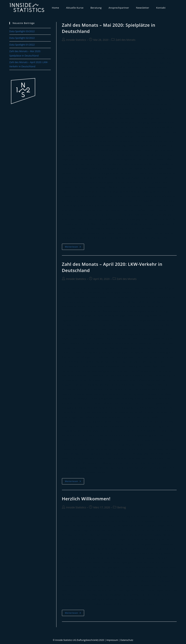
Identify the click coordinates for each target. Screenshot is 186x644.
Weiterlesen (75, 247)
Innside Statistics (76, 40)
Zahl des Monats (125, 40)
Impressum (112, 640)
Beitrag (122, 507)
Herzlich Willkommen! (86, 499)
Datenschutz (127, 640)
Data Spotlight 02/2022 (22, 38)
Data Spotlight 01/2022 (22, 45)
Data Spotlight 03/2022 (22, 31)
